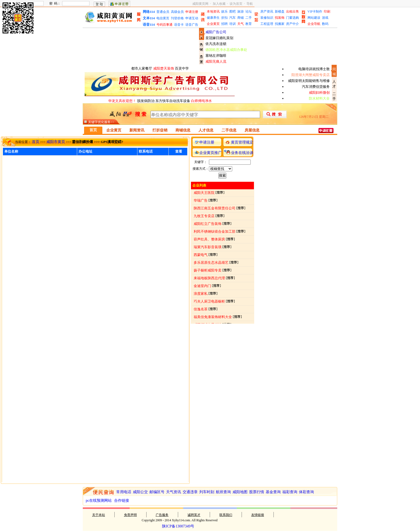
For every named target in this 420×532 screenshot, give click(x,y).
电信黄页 (163, 18)
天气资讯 (174, 492)
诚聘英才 (194, 515)
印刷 (327, 12)
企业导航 (314, 24)
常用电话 (124, 492)
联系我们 (226, 515)
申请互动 (192, 18)
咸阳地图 (240, 492)
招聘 (224, 24)
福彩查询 (290, 492)
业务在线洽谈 (242, 153)
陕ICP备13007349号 (178, 526)
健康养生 (213, 18)
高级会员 (177, 12)
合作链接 (122, 501)
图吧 (232, 12)
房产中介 (292, 24)
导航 (250, 4)
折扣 (224, 18)
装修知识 (267, 18)
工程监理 (267, 24)
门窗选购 (292, 18)
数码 (325, 24)
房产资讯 (267, 12)
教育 (249, 24)
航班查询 (223, 492)
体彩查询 (306, 492)
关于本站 (99, 515)
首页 (36, 142)
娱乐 (224, 12)
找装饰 (280, 18)
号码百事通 (164, 25)
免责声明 (130, 515)
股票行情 (257, 492)
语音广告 (192, 25)
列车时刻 (207, 492)
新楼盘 (280, 12)
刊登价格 (177, 18)
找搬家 (280, 24)
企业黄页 (213, 24)
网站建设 (314, 18)
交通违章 (190, 492)
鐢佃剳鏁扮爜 (82, 142)
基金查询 (273, 492)
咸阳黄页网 (200, 4)
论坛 (249, 12)
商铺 (241, 18)
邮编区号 (157, 492)
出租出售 (292, 12)
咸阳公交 (140, 492)
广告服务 (162, 515)
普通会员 (163, 12)
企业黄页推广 (211, 153)
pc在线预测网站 (99, 501)
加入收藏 (219, 4)
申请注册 (192, 12)
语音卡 (179, 25)
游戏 (325, 18)
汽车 (232, 18)
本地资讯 (213, 12)
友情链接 (258, 515)
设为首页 (236, 4)
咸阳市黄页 (56, 142)
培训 (232, 24)
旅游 (241, 12)
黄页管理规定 (242, 142)
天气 (241, 24)
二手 (249, 18)
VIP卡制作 (315, 12)
